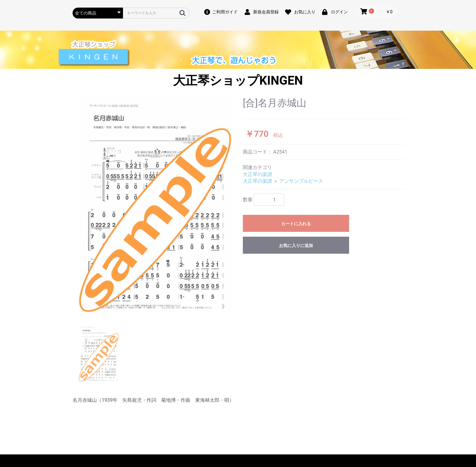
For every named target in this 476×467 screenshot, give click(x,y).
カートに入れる (296, 224)
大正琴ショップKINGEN (238, 81)
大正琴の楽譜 (257, 174)
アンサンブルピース (301, 181)
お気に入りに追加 (296, 245)
